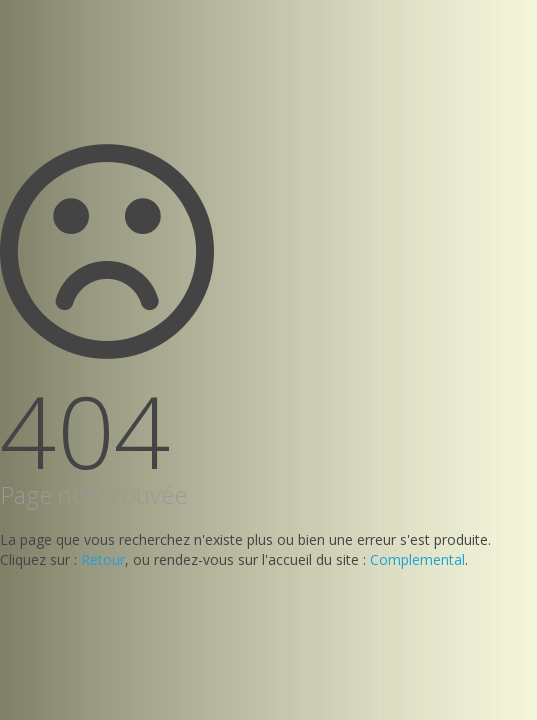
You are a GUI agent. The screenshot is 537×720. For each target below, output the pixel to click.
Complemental (417, 559)
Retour (103, 559)
